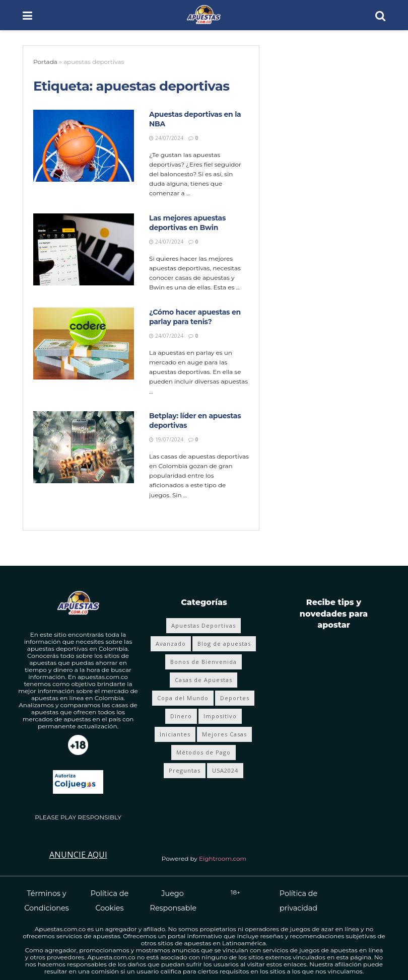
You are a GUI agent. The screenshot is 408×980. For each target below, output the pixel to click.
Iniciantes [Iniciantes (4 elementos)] (175, 734)
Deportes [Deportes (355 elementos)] (235, 698)
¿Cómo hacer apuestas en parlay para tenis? (195, 317)
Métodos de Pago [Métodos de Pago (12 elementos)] (203, 752)
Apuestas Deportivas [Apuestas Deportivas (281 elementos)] (203, 625)
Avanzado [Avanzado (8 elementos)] (171, 644)
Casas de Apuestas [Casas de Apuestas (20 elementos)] (203, 680)
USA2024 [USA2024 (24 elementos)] (225, 770)
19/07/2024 (166, 439)
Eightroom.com (223, 858)
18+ (235, 892)
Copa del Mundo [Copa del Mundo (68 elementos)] (183, 698)
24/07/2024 (166, 138)
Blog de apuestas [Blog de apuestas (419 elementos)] (224, 644)
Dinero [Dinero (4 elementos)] (181, 716)
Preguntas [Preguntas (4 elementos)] (185, 770)
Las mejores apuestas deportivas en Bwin (187, 223)
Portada (45, 62)
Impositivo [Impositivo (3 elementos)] (220, 716)
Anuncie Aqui (78, 855)
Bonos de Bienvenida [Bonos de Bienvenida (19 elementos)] (203, 662)
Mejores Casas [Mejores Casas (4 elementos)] (224, 734)
